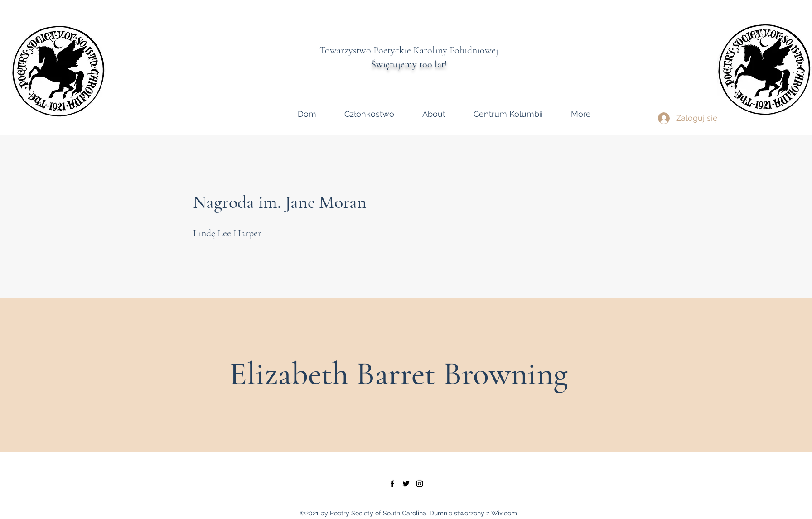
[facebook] (392, 484)
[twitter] (406, 484)
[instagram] (420, 484)
